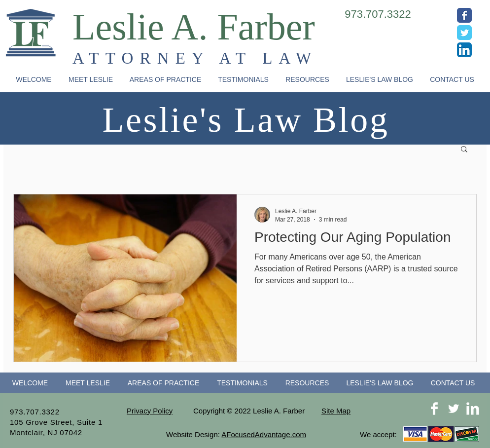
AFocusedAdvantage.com (264, 434)
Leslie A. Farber (194, 27)
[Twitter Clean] (454, 409)
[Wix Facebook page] (464, 15)
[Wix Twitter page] (464, 33)
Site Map (336, 411)
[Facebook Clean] (434, 409)
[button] (165, 80)
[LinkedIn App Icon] (464, 50)
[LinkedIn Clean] (473, 409)
